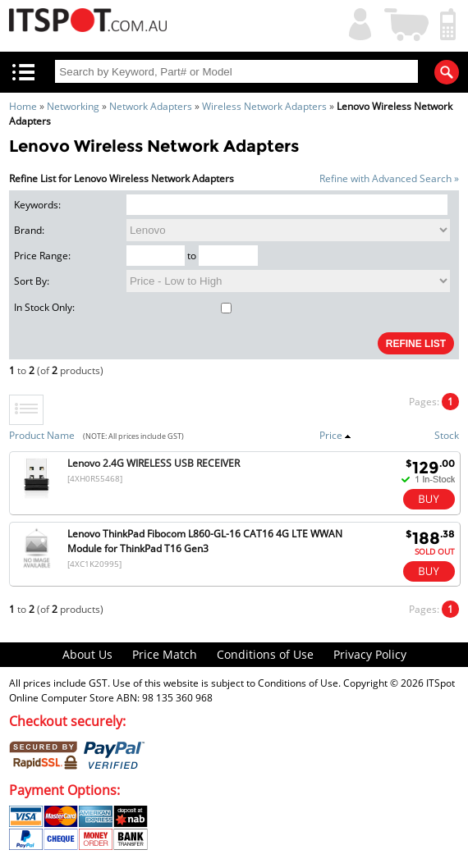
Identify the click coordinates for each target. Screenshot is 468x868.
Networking (73, 106)
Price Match (165, 654)
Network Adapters (151, 106)
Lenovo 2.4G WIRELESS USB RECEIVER (154, 463)
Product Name (42, 435)
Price (335, 435)
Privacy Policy (370, 654)
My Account (356, 23)
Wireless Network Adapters (264, 106)
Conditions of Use (265, 654)
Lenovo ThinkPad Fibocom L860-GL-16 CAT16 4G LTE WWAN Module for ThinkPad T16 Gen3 (205, 541)
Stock (447, 435)
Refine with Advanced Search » (389, 178)
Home (23, 106)
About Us (87, 654)
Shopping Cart (407, 23)
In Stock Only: (123, 307)
